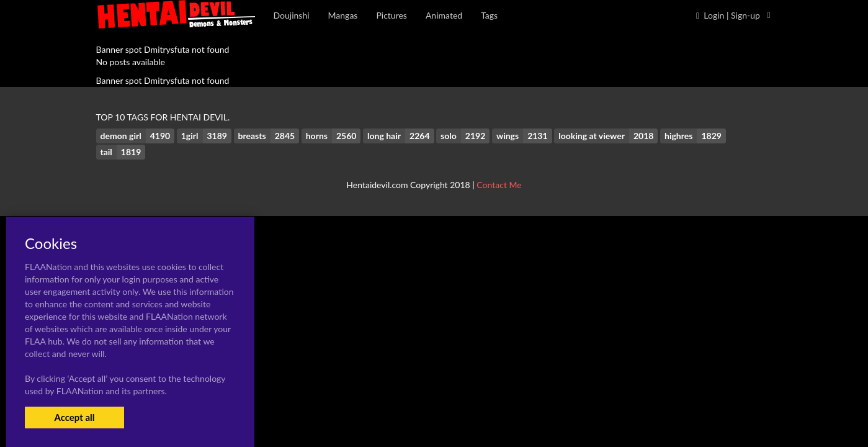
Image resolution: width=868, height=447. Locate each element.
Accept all (74, 417)
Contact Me (499, 185)
